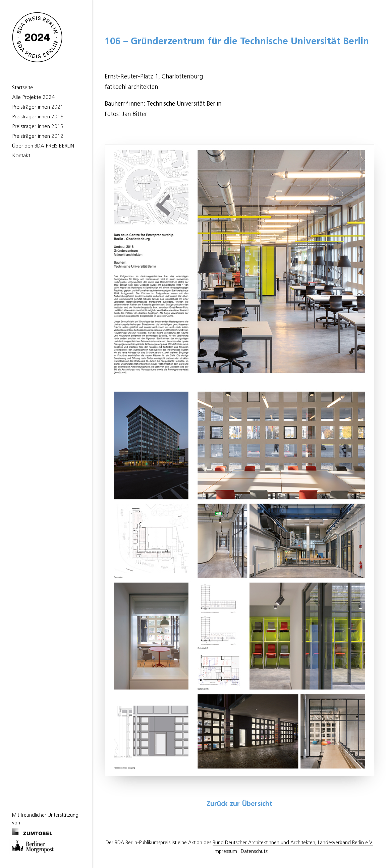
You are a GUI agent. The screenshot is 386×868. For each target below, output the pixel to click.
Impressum (225, 851)
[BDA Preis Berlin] (46, 37)
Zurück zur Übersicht (239, 804)
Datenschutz (254, 851)
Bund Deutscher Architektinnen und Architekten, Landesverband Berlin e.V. (293, 843)
